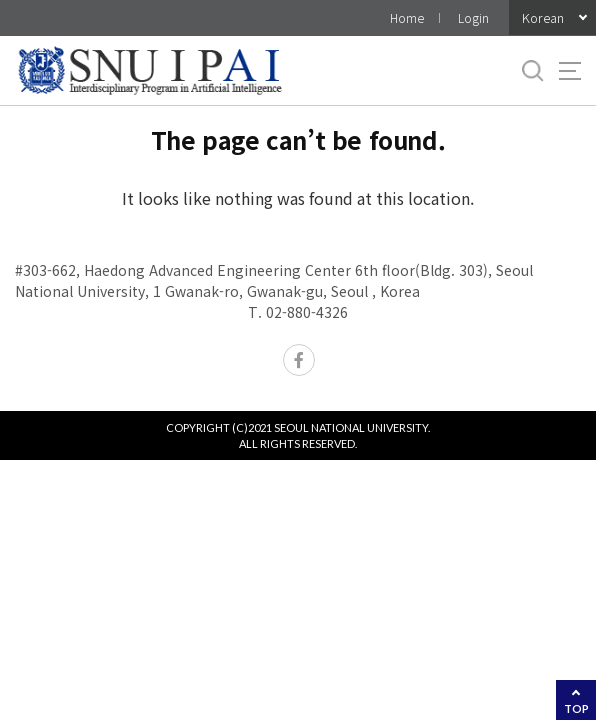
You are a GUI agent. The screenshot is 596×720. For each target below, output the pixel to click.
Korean (543, 17)
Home (407, 17)
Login (473, 17)
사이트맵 (570, 71)
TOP (576, 708)
